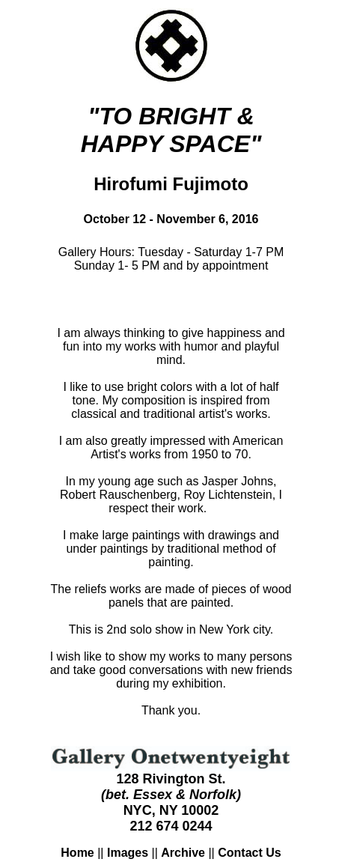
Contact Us (249, 853)
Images (128, 853)
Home (77, 853)
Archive (183, 853)
